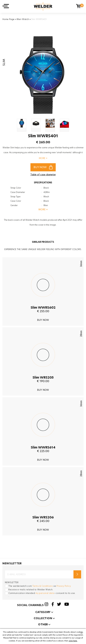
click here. (73, 641)
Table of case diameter (43, 175)
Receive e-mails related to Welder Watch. (31, 590)
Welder (43, 6)
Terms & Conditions (43, 586)
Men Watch (23, 19)
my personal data (45, 593)
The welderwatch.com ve (40, 586)
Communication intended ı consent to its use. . (42, 595)
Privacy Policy (64, 586)
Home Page (8, 19)
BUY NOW (43, 167)
